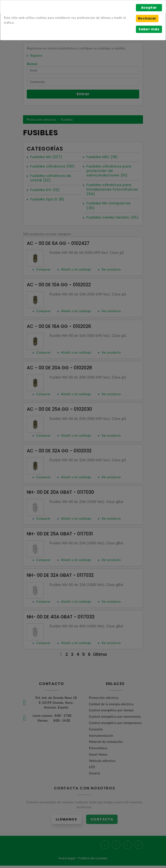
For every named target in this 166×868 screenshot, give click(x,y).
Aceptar (149, 8)
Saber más (149, 29)
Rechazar (147, 18)
